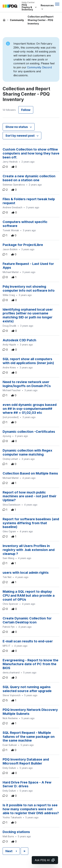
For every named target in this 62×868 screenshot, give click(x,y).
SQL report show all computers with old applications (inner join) (28, 361)
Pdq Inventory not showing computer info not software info (29, 289)
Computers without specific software (25, 224)
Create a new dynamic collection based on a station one (29, 178)
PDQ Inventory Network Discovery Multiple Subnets (30, 712)
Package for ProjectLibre (23, 245)
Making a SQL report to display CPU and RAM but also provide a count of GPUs (29, 596)
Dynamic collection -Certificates (29, 432)
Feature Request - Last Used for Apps (28, 266)
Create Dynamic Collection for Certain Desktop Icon (27, 620)
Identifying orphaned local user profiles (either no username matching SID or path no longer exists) (28, 315)
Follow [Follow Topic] (26, 110)
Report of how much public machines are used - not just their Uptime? (30, 496)
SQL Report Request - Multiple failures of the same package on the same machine (29, 737)
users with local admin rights (26, 573)
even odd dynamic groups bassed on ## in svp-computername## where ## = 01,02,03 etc (30, 409)
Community (17, 20)
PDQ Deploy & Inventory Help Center (4, 20)
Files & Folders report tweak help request (29, 201)
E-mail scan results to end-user (28, 641)
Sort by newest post (20, 136)
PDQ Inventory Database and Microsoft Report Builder (26, 761)
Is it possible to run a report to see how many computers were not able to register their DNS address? (31, 809)
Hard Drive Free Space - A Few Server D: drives (27, 784)
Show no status (17, 127)
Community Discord (39, 67)
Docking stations (16, 832)
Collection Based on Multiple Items (30, 473)
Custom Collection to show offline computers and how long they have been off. (31, 153)
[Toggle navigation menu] (57, 4)
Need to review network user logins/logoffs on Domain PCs (27, 384)
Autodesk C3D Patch (19, 340)
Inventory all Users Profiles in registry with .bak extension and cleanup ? (29, 550)
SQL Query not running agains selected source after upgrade (27, 689)
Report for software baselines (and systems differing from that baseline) (31, 523)
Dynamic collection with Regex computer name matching (27, 452)
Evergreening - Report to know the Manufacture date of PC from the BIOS (31, 664)
